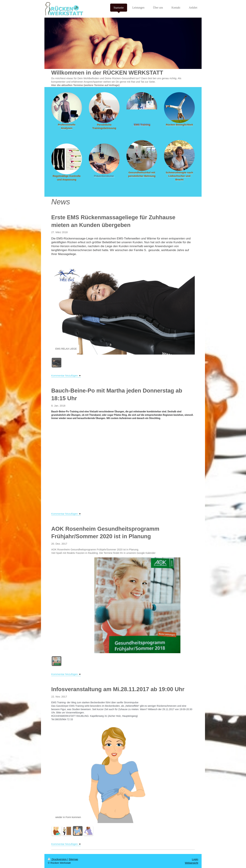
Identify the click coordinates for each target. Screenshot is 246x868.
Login (195, 859)
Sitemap (73, 859)
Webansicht (192, 863)
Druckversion (58, 859)
